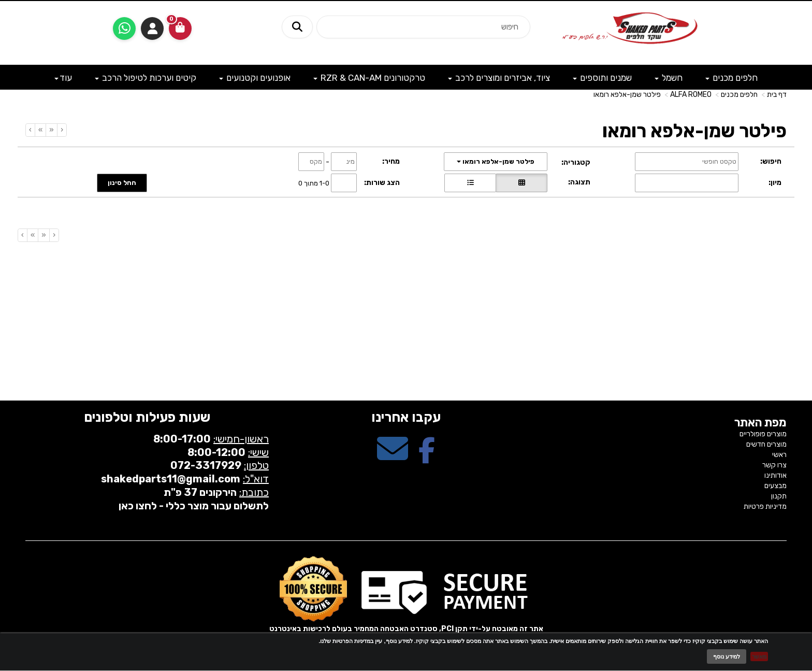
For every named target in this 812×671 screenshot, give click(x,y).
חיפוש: (771, 161)
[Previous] (51, 130)
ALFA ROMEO (691, 95)
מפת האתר (760, 423)
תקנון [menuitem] (779, 496)
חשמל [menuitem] (669, 78)
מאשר (759, 656)
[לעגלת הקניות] (180, 28)
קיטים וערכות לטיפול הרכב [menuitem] (146, 78)
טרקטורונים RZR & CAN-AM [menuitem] (369, 78)
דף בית (777, 95)
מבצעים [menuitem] (775, 486)
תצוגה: (579, 182)
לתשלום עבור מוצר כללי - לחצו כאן (194, 506)
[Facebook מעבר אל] (427, 458)
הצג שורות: (382, 183)
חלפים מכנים (739, 95)
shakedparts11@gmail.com (171, 479)
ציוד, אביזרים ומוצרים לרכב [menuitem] (499, 78)
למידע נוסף (727, 656)
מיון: (775, 183)
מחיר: (391, 161)
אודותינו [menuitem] (775, 475)
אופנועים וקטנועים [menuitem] (255, 78)
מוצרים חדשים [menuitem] (766, 444)
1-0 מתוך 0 (314, 183)
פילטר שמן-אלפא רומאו (627, 95)
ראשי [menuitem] (779, 455)
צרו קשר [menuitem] (774, 465)
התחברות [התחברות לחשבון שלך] (152, 28)
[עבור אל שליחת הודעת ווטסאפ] (124, 28)
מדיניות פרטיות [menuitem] (765, 506)
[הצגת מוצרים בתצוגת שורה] (470, 183)
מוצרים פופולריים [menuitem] (763, 434)
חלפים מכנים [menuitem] (731, 78)
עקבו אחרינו (406, 417)
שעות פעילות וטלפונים (147, 417)
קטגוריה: (576, 162)
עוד (63, 78)
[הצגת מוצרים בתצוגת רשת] (521, 183)
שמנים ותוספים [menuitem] (602, 78)
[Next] (40, 130)
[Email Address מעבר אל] (393, 458)
